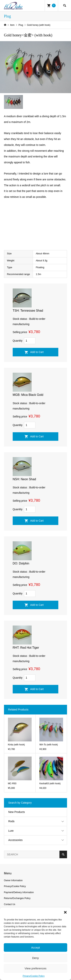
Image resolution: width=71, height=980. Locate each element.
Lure (11, 831)
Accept (36, 947)
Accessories (15, 840)
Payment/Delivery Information (19, 892)
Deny (35, 958)
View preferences (36, 968)
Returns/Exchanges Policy (17, 898)
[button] (65, 912)
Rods (11, 821)
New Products (17, 812)
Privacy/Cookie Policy (34, 976)
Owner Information (13, 880)
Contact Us (10, 904)
